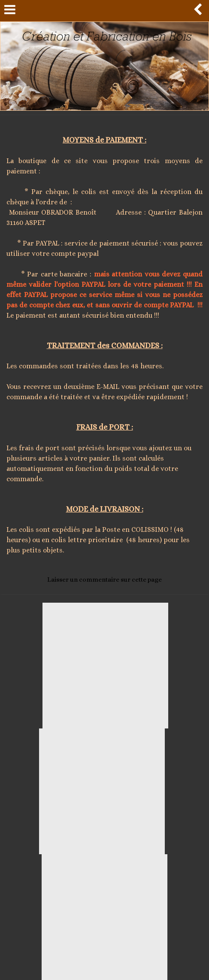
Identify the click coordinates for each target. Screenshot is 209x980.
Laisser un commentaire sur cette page (104, 580)
